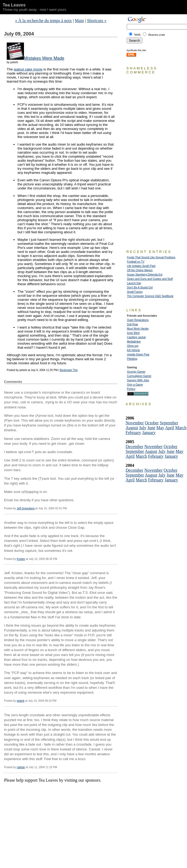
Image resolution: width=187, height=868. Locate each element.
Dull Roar (133, 324)
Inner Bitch (133, 333)
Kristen (21, 559)
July (143, 428)
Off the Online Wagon (140, 270)
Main (79, 21)
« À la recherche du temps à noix (43, 21)
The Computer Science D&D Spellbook (150, 296)
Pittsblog (132, 359)
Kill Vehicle (133, 350)
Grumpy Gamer (136, 372)
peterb (20, 701)
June (151, 428)
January (149, 433)
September (169, 423)
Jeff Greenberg (26, 508)
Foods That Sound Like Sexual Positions (151, 257)
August (132, 428)
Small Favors (135, 292)
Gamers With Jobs (138, 380)
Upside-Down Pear (138, 354)
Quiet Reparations (138, 320)
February (133, 433)
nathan (21, 767)
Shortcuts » (97, 21)
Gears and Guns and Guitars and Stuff (150, 279)
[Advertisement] (67, 791)
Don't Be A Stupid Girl (140, 287)
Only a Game (135, 385)
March (181, 428)
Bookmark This (69, 370)
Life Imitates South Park (141, 266)
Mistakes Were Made (44, 58)
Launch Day (134, 283)
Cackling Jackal (136, 337)
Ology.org (133, 346)
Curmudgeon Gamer (139, 376)
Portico (131, 389)
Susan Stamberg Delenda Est (145, 275)
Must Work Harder (138, 329)
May (160, 428)
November (135, 423)
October (152, 423)
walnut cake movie (28, 69)
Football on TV (136, 262)
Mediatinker (134, 342)
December (135, 447)
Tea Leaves (14, 5)
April (170, 428)
